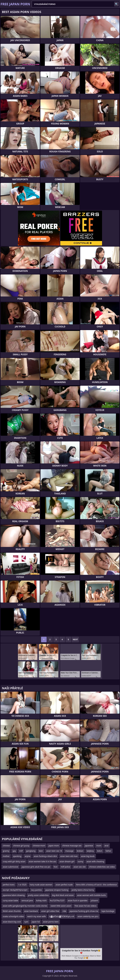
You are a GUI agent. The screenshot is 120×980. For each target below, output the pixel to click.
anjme (27, 856)
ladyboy (90, 851)
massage (69, 851)
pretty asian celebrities (38, 895)
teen (41, 851)
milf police (66, 867)
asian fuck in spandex (78, 900)
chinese (6, 846)
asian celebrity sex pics (88, 916)
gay (14, 851)
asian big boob (88, 856)
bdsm (100, 851)
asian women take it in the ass (42, 861)
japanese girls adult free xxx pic (36, 867)
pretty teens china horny (83, 890)
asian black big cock (12, 922)
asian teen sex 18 (54, 851)
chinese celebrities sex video (102, 867)
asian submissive (11, 867)
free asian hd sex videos (86, 906)
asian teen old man (69, 856)
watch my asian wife (36, 916)
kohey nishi (41, 900)
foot (56, 867)
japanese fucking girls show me (84, 911)
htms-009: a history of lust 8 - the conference (96, 885)
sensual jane (27, 900)
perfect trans (9, 885)
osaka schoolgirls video (13, 916)
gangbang (31, 851)
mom (99, 846)
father (108, 851)
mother (6, 856)
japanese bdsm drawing (14, 895)
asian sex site (80, 867)
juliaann (94, 900)
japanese (89, 846)
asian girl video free (50, 911)
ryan (26, 922)
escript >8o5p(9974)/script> (15, 890)
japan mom (54, 846)
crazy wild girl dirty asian (14, 861)
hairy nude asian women (41, 885)
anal (106, 846)
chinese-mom (39, 846)
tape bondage (108, 911)
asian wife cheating (95, 861)
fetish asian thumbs (12, 911)
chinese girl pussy (21, 846)
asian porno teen (51, 922)
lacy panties (36, 890)
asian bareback (31, 911)
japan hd (36, 922)
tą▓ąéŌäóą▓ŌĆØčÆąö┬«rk (62, 916)
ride (64, 911)
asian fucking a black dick (45, 856)
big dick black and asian (63, 895)
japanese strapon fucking (57, 890)
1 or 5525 (22, 885)
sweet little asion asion (61, 906)
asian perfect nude (64, 885)
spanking (17, 856)
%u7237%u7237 (57, 900)
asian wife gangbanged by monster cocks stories (25, 906)
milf (21, 851)
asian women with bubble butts (92, 895)
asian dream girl (67, 861)
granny (6, 851)
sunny (80, 861)
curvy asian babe (10, 900)
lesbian (80, 851)
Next (75, 639)
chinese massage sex (72, 846)
